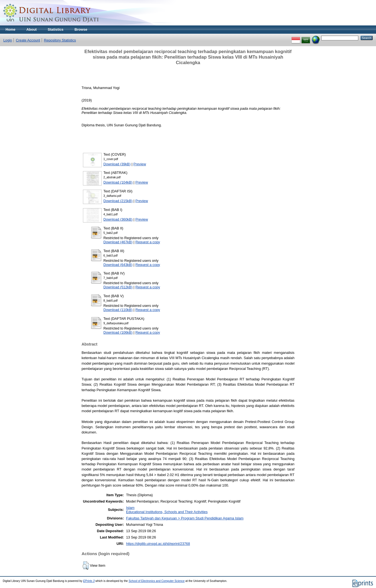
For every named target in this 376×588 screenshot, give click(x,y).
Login (8, 40)
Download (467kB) (118, 242)
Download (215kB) (118, 201)
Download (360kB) (118, 219)
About (32, 29)
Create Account (28, 40)
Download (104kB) (118, 182)
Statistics (56, 29)
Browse (81, 29)
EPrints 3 (89, 581)
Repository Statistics (60, 40)
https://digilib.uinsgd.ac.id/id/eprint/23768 (158, 544)
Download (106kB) (118, 332)
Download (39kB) (117, 164)
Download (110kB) (118, 310)
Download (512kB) (118, 287)
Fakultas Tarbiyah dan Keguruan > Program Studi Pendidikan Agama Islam (185, 518)
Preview (140, 164)
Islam (130, 508)
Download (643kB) (118, 265)
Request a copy (148, 242)
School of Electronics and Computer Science (157, 581)
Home (11, 29)
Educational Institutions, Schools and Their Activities (167, 512)
